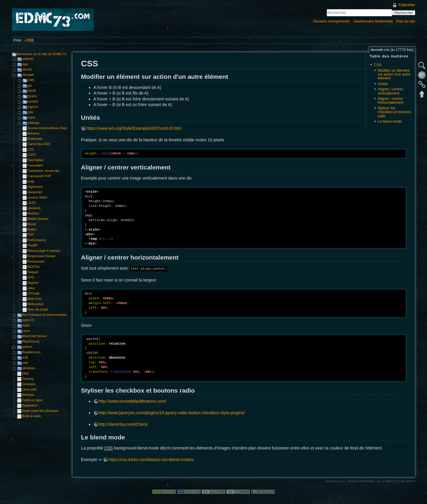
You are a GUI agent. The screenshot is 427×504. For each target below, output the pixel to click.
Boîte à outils (31, 416)
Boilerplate (35, 139)
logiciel (33, 107)
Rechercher (404, 13)
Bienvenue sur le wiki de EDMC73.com (45, 54)
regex (31, 117)
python (27, 347)
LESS (31, 203)
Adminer (33, 133)
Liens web (29, 389)
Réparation (30, 405)
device (27, 69)
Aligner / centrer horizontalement (391, 101)
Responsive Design (41, 256)
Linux (26, 331)
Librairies (34, 208)
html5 (32, 91)
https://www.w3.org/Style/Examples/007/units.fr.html (134, 128)
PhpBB (32, 245)
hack (26, 325)
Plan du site (406, 21)
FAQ (25, 373)
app (25, 64)
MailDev (33, 213)
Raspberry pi (31, 352)
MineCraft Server (34, 336)
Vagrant (33, 283)
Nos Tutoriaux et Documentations (46, 315)
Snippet (33, 272)
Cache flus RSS (39, 144)
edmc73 (28, 320)
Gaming (28, 379)
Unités (383, 84)
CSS (30, 40)
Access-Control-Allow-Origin (48, 128)
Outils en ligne (32, 400)
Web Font (34, 299)
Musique (28, 395)
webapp (34, 123)
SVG (31, 277)
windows (29, 368)
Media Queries (38, 219)
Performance (37, 240)
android (28, 59)
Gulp (31, 181)
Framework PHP (39, 176)
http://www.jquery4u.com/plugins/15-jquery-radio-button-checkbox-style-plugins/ (172, 413)
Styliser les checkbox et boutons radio (394, 112)
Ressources (36, 261)
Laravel (33, 101)
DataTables (35, 160)
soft (25, 357)
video (31, 288)
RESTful (33, 267)
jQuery (32, 96)
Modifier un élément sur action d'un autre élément (394, 75)
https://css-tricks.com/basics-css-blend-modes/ (151, 460)
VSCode (33, 293)
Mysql (32, 224)
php (31, 112)
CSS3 (32, 155)
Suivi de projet (38, 309)
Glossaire (29, 384)
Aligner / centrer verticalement (391, 91)
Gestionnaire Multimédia (373, 21)
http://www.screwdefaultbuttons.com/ (132, 401)
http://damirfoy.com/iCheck (123, 424)
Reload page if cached (43, 251)
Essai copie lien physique (40, 411)
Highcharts (35, 187)
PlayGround (31, 341)
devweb (28, 75)
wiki (25, 363)
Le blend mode (390, 121)
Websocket (35, 304)
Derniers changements (331, 21)
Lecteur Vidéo (37, 197)
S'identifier (407, 5)
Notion (32, 229)
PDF (31, 235)
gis (30, 85)
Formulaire (35, 165)
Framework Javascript (43, 171)
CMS (31, 80)
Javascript (35, 192)
